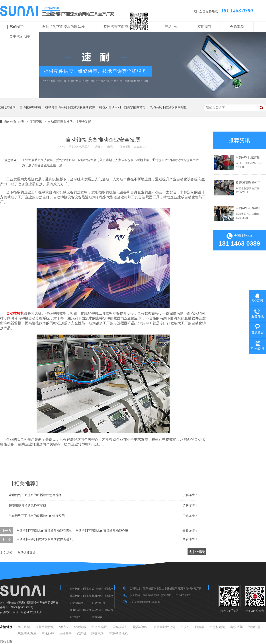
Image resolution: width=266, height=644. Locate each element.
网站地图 (75, 617)
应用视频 (204, 27)
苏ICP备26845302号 (22, 607)
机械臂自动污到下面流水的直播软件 (70, 107)
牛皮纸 (185, 627)
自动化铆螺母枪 (30, 107)
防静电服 (98, 634)
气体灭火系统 (27, 634)
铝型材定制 (217, 627)
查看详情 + (190, 531)
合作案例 (237, 27)
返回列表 (197, 552)
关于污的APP (20, 37)
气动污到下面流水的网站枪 (168, 107)
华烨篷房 (65, 634)
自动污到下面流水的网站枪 (63, 27)
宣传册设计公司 (164, 627)
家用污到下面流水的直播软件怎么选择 (35, 495)
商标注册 (254, 627)
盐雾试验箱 (141, 627)
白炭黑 (200, 627)
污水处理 (48, 634)
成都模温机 (120, 627)
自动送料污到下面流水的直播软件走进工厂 (46, 539)
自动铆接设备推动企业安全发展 (69, 122)
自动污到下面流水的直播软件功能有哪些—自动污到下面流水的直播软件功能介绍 (72, 531)
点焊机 (82, 634)
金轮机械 (80, 627)
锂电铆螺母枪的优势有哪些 (27, 505)
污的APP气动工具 (31, 612)
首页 (22, 122)
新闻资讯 (36, 122)
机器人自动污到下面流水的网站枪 (122, 107)
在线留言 (97, 617)
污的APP (17, 27)
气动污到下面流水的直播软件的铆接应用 (37, 516)
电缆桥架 (237, 627)
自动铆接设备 (27, 553)
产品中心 (172, 27)
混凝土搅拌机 (45, 627)
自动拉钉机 (99, 603)
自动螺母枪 (76, 603)
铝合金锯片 (99, 627)
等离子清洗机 (118, 634)
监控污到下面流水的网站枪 (125, 27)
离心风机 (24, 627)
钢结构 (64, 627)
